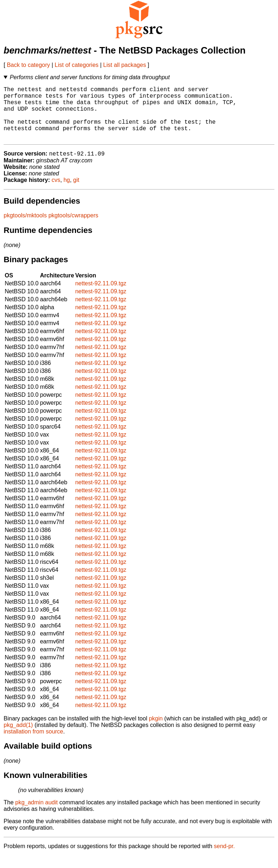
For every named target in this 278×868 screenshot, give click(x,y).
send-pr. (224, 859)
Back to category (28, 65)
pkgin (156, 731)
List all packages (125, 65)
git (76, 193)
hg (67, 193)
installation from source (33, 744)
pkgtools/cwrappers (73, 228)
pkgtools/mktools (25, 228)
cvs (56, 193)
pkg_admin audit (36, 815)
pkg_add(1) (18, 738)
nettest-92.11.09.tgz (101, 296)
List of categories (77, 65)
